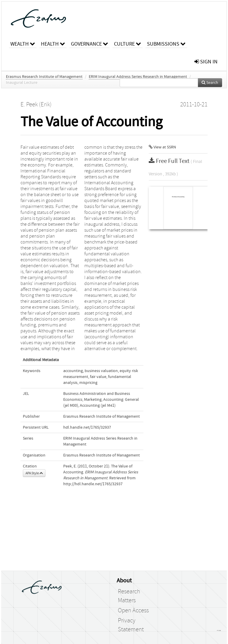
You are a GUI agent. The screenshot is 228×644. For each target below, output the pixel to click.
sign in (206, 62)
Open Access (133, 611)
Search (210, 83)
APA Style (34, 473)
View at (162, 147)
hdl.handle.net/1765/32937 (87, 427)
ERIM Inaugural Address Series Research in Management (138, 77)
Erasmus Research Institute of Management (44, 77)
